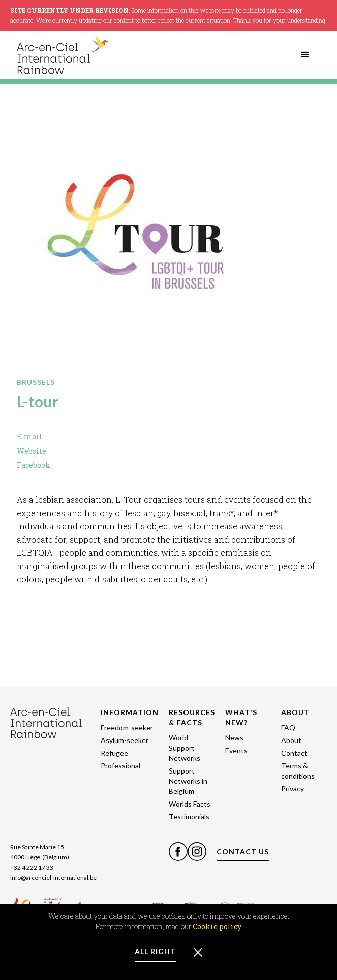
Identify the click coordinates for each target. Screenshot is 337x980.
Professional (120, 766)
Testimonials (189, 816)
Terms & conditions (298, 771)
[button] (305, 55)
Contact (294, 753)
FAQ (288, 727)
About (291, 740)
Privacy (293, 789)
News (234, 738)
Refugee (114, 753)
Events (236, 750)
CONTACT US (243, 852)
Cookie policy (217, 926)
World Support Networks (185, 748)
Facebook (34, 465)
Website (32, 451)
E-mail (29, 437)
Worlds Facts (190, 804)
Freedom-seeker (127, 727)
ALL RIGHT (155, 951)
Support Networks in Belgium (188, 781)
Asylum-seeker (125, 740)
